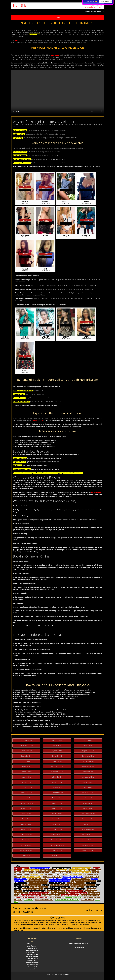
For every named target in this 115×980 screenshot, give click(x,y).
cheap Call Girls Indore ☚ (56, 891)
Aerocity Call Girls (26, 740)
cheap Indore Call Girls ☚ (81, 879)
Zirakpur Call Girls (57, 856)
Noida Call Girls (26, 814)
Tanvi (25, 269)
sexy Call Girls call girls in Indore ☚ (67, 900)
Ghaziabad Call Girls (57, 766)
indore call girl (20, 40)
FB (87, 910)
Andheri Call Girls (57, 746)
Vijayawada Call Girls (57, 835)
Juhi (45, 269)
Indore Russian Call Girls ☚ (24, 897)
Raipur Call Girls (57, 824)
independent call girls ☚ (59, 893)
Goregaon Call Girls (88, 766)
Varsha (45, 337)
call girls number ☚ (37, 874)
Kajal (86, 337)
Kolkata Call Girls (57, 782)
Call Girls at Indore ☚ (31, 870)
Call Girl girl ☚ (62, 870)
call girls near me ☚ (91, 877)
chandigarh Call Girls (57, 845)
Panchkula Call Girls (88, 819)
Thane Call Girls (57, 829)
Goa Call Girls (26, 840)
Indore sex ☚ (80, 889)
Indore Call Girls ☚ (21, 879)
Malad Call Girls (57, 798)
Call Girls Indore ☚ (78, 887)
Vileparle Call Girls (88, 835)
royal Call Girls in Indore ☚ (38, 879)
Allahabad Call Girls (57, 740)
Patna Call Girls (57, 819)
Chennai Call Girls (88, 845)
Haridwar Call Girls (26, 772)
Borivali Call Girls (57, 756)
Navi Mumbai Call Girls (88, 814)
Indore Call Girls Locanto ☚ (61, 868)
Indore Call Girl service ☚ (70, 895)
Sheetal (66, 202)
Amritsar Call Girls (26, 751)
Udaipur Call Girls (88, 850)
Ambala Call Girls (88, 746)
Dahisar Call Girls (57, 761)
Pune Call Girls (26, 819)
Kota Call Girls (88, 787)
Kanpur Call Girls (88, 782)
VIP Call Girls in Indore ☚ (78, 893)
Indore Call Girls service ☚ (74, 874)
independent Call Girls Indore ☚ (34, 891)
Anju (86, 202)
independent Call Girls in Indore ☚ (82, 885)
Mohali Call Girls (26, 808)
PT (97, 910)
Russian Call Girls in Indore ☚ (73, 877)
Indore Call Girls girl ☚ (48, 870)
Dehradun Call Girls (26, 850)
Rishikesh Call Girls (26, 824)
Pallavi (45, 202)
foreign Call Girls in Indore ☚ (59, 881)
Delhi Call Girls (57, 850)
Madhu (25, 202)
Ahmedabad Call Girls (26, 746)
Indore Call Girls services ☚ (32, 877)
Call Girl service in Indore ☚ (82, 868)
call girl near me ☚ (68, 889)
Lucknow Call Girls (26, 793)
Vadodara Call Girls (88, 829)
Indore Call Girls (88, 772)
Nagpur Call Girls (57, 808)
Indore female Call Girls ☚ (81, 872)
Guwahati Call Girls (57, 840)
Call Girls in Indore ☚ (21, 868)
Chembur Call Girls (88, 756)
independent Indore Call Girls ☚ (37, 881)
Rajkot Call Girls (88, 824)
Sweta (66, 235)
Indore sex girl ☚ (28, 872)
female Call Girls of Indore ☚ (31, 895)
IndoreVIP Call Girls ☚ (52, 889)
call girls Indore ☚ (56, 897)
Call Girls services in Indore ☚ (32, 889)
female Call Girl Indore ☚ (75, 883)
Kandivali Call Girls (26, 787)
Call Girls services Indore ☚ (61, 872)
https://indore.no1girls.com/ (79, 944)
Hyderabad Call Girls (57, 772)
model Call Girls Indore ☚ (39, 887)
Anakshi (86, 235)
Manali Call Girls (88, 803)
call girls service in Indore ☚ (40, 868)
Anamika (25, 235)
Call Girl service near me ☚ (31, 885)
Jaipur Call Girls (26, 777)
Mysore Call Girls (57, 803)
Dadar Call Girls (26, 761)
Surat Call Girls (26, 856)
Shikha (25, 337)
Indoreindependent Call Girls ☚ (60, 879)
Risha (45, 235)
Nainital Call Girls (88, 808)
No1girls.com (55, 55)
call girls (45, 885)
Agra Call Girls (88, 740)
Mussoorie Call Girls (26, 803)
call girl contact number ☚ (44, 900)
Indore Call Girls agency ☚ (73, 897)
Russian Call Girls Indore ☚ (59, 885)
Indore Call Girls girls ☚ (57, 883)
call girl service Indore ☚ (77, 870)
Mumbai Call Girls (88, 793)
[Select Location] (105, 2)
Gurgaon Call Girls (26, 845)
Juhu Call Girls (26, 782)
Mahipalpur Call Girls (26, 798)
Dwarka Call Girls (26, 766)
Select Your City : (91, 2)
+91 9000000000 (79, 947)
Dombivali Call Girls (88, 761)
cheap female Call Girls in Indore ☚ (83, 881)
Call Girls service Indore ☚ (52, 877)
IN (102, 910)
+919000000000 (97, 5)
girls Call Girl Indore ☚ (74, 891)
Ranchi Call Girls (26, 829)
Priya (25, 371)
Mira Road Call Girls (88, 798)
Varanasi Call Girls (26, 835)
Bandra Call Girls (26, 756)
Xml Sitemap (64, 974)
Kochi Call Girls (57, 787)
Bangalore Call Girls (57, 751)
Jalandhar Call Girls (88, 777)
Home (57, 17)
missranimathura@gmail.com (93, 7)
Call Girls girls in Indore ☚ (54, 874)
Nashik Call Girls (57, 814)
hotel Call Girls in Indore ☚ (38, 883)
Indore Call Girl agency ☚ (51, 895)
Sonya (66, 337)
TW (92, 910)
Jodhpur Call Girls (57, 777)
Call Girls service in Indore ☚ (60, 887)
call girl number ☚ (42, 897)
